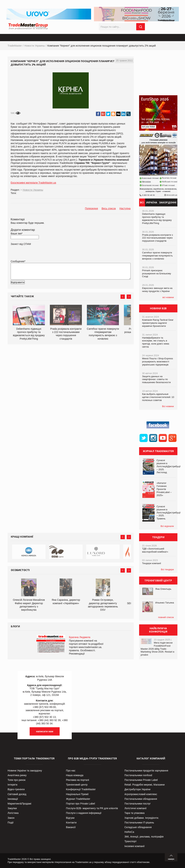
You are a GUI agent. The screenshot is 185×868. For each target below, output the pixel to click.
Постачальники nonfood (138, 775)
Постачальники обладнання (141, 799)
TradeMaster (15, 46)
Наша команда (75, 775)
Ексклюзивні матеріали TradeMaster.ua (33, 183)
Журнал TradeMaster (78, 799)
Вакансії (71, 827)
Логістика (13, 813)
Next (129, 297)
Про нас (71, 771)
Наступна (125, 208)
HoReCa (129, 832)
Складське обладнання (138, 827)
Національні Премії (77, 794)
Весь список (109, 208)
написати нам (45, 731)
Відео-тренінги (16, 789)
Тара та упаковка (135, 813)
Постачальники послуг (138, 804)
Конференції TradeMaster (81, 789)
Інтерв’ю (13, 785)
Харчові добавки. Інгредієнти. (142, 818)
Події (11, 823)
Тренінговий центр (77, 785)
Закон (11, 818)
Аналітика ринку (17, 775)
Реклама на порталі (78, 780)
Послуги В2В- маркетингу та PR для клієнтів (92, 808)
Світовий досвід (17, 794)
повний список (166, 617)
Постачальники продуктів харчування (146, 771)
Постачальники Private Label (141, 780)
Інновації (13, 799)
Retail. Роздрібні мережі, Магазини (145, 785)
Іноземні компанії (135, 846)
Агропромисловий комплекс (141, 794)
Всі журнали (167, 526)
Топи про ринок (17, 780)
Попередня (91, 208)
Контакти (71, 823)
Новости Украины (35, 46)
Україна (152, 202)
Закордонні (168, 202)
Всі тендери (167, 569)
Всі (142, 202)
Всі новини (168, 406)
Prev (123, 297)
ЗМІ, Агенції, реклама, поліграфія (144, 837)
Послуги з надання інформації (84, 813)
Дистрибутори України (137, 789)
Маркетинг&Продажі (19, 804)
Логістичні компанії (135, 808)
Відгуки (70, 818)
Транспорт (131, 841)
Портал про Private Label (80, 804)
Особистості (20, 570)
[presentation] (38, 288)
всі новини (168, 297)
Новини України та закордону (25, 771)
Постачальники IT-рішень (139, 823)
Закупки (12, 808)
